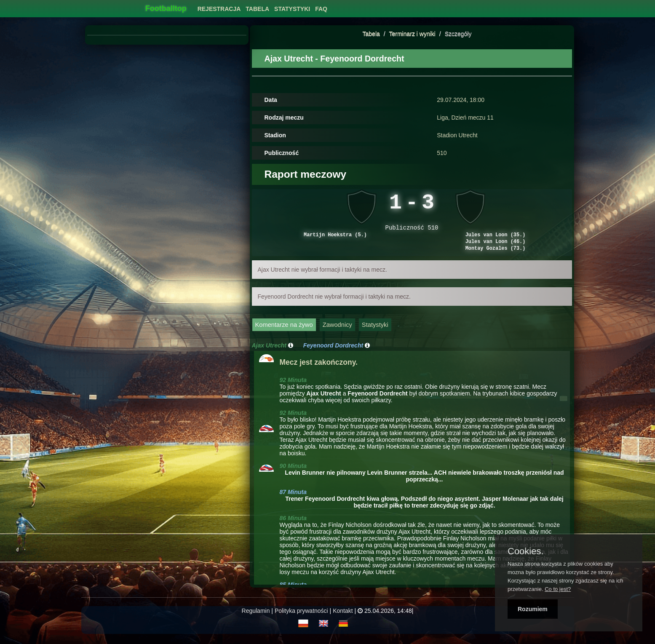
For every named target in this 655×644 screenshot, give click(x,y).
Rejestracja (219, 9)
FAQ (321, 9)
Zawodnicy (337, 333)
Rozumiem (533, 609)
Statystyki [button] (292, 9)
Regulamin (256, 619)
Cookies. (526, 551)
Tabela (371, 34)
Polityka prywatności (301, 619)
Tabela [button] (257, 9)
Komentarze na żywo (284, 333)
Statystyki (375, 333)
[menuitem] (219, 7)
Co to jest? (558, 589)
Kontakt (343, 619)
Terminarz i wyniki (412, 34)
